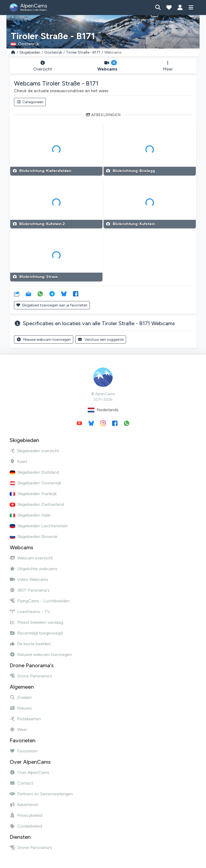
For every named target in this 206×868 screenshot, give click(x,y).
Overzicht (43, 66)
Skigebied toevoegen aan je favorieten (52, 305)
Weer (18, 730)
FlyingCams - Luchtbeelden (40, 601)
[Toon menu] (191, 8)
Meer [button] (168, 66)
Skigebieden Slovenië (34, 537)
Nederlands (103, 410)
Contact (21, 783)
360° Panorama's (30, 590)
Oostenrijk (53, 52)
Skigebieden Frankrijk (33, 494)
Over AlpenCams (30, 772)
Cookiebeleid (26, 826)
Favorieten (24, 751)
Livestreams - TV (30, 612)
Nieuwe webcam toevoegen (44, 340)
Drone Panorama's (31, 676)
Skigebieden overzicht (34, 451)
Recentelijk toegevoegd (36, 633)
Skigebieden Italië (30, 515)
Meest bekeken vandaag (36, 622)
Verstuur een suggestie (101, 340)
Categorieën (30, 102)
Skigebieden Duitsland (34, 472)
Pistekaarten (25, 719)
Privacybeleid (26, 815)
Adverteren (24, 805)
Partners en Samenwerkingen (41, 794)
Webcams (108, 66)
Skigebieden (30, 52)
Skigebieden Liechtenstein (39, 526)
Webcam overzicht (31, 558)
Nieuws (21, 708)
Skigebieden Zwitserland (37, 504)
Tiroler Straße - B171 (83, 52)
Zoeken (21, 697)
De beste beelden (30, 644)
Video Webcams (29, 579)
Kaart (18, 461)
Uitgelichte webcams (34, 569)
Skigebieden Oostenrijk (35, 483)
